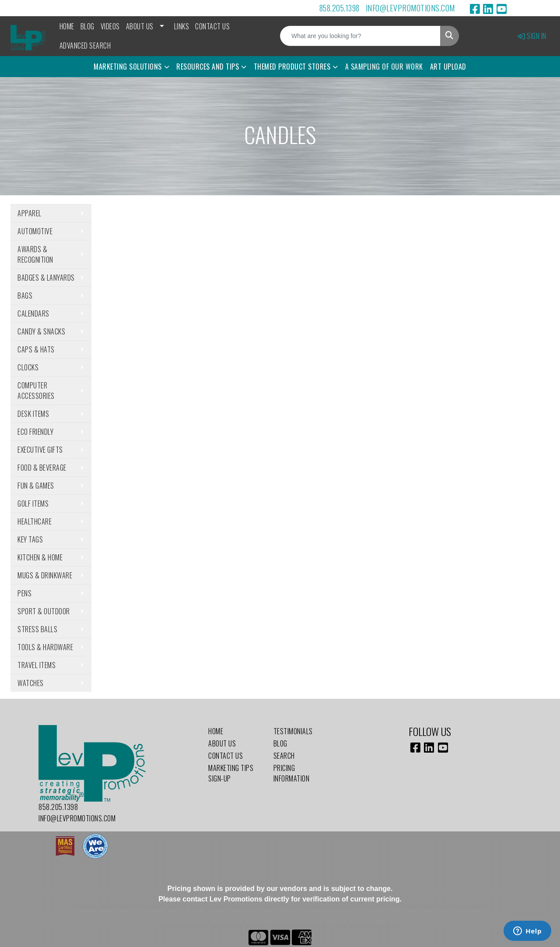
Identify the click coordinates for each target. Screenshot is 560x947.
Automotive (35, 231)
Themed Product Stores (292, 67)
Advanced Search (85, 46)
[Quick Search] (360, 36)
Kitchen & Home (40, 557)
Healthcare (35, 521)
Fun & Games (36, 486)
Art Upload (448, 67)
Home (67, 26)
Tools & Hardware (45, 647)
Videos (110, 26)
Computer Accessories (36, 391)
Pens (24, 593)
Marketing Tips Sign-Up (231, 773)
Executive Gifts (40, 450)
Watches (31, 683)
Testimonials (293, 731)
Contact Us (212, 26)
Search (284, 756)
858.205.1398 (339, 8)
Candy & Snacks (41, 331)
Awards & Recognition (35, 254)
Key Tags (30, 539)
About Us (140, 26)
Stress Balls (37, 629)
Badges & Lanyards (46, 278)
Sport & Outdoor (44, 611)
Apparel (30, 213)
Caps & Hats (36, 349)
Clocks (28, 367)
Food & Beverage (42, 468)
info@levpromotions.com (410, 8)
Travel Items (37, 665)
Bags (25, 296)
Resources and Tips (208, 67)
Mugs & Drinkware (45, 575)
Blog (87, 26)
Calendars (33, 313)
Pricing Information (292, 773)
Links (182, 26)
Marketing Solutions (128, 67)
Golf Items (33, 503)
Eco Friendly (35, 432)
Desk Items (33, 414)
